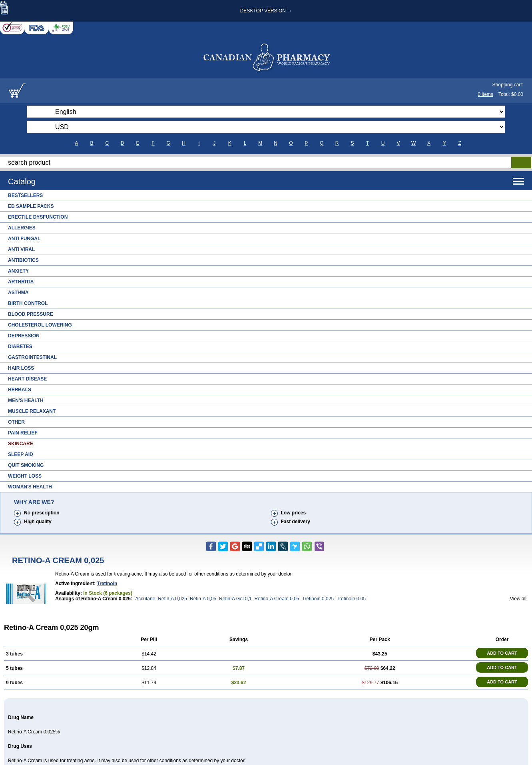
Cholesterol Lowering (40, 325)
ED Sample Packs (31, 206)
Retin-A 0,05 (203, 599)
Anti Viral (21, 249)
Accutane (145, 599)
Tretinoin (107, 584)
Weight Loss (25, 476)
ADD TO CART (502, 653)
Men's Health (26, 400)
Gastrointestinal (32, 357)
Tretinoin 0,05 (351, 599)
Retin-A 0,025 (172, 599)
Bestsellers (25, 195)
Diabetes (20, 347)
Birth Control (28, 303)
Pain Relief (23, 433)
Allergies (22, 228)
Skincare (21, 444)
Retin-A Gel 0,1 (235, 599)
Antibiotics (23, 260)
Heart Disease (27, 379)
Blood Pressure (31, 314)
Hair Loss (21, 368)
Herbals (20, 390)
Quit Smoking (26, 465)
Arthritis (21, 282)
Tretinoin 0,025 (318, 599)
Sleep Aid (21, 454)
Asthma (18, 293)
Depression (24, 336)
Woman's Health (30, 487)
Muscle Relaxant (32, 411)
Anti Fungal (24, 239)
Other (16, 422)
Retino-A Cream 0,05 (277, 599)
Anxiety (18, 271)
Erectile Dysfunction (38, 217)
